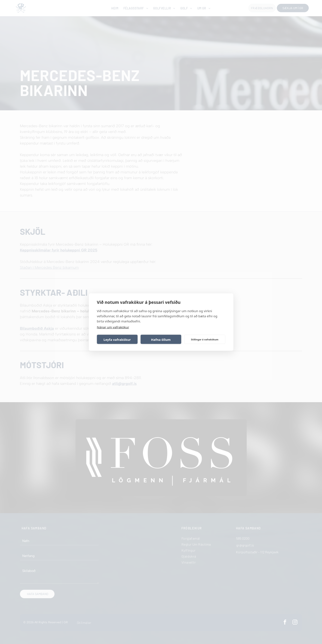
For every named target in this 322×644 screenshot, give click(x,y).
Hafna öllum (161, 339)
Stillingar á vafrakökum (205, 339)
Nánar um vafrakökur (113, 327)
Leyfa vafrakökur (117, 339)
